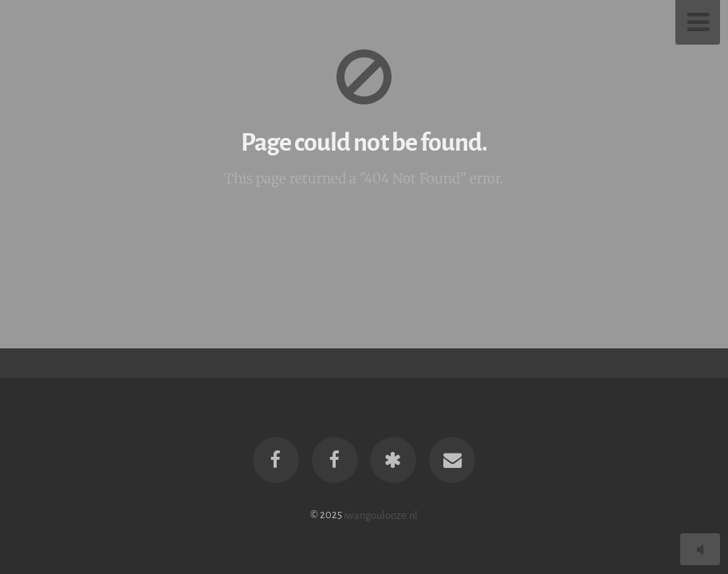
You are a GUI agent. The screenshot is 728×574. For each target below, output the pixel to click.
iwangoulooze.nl (381, 515)
